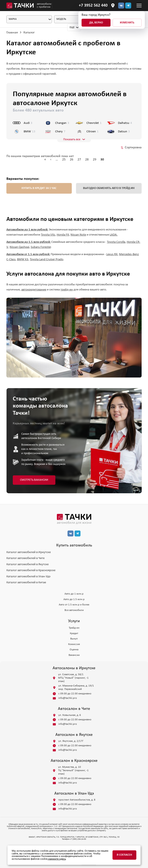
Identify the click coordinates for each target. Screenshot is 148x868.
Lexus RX (112, 254)
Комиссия (74, 644)
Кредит (74, 633)
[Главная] (20, 6)
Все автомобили (74, 610)
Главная (12, 33)
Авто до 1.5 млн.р (74, 599)
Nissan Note (78, 235)
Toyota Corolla (116, 242)
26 (72, 160)
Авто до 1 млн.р (74, 594)
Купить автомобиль (74, 545)
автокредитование (34, 290)
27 (79, 160)
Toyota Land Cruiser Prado (47, 260)
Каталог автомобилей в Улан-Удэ (28, 577)
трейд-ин (67, 290)
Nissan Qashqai (19, 247)
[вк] (70, 533)
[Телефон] (93, 6)
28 (87, 160)
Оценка (74, 650)
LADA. (114, 235)
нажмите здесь (57, 859)
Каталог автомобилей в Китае (26, 583)
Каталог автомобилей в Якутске (27, 564)
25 (64, 160)
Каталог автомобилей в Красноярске (31, 570)
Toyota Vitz (48, 235)
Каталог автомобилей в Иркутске (29, 552)
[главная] (74, 519)
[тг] (128, 6)
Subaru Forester (41, 247)
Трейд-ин (74, 628)
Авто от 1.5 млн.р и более (74, 605)
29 (95, 160)
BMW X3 (23, 260)
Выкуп (74, 639)
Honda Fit (63, 235)
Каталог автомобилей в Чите (25, 558)
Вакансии (74, 655)
